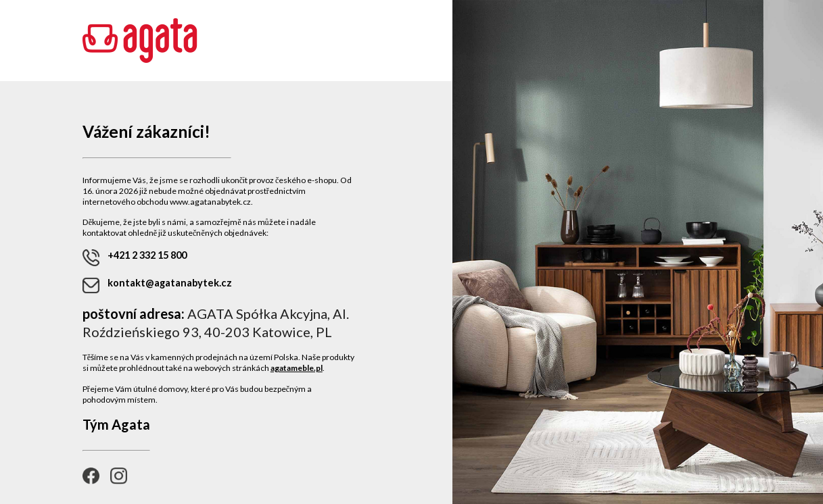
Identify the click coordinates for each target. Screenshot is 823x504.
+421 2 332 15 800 (135, 258)
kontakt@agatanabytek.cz (157, 285)
